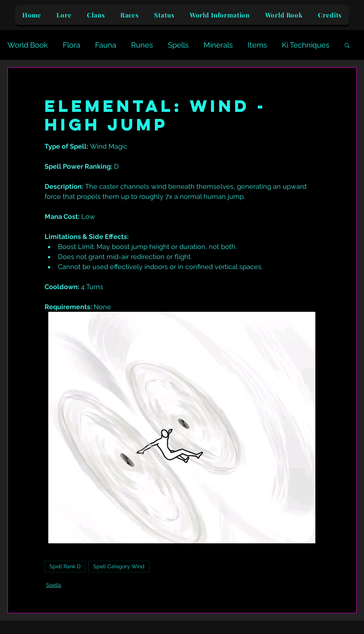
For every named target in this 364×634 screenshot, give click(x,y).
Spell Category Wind (119, 566)
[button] (347, 45)
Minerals (218, 45)
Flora (71, 45)
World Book (28, 45)
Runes (142, 45)
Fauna (106, 45)
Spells (178, 45)
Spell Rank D (65, 566)
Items (257, 45)
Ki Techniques (306, 45)
